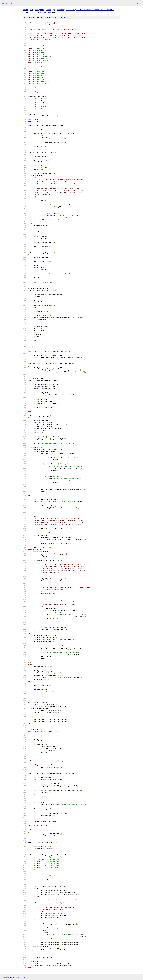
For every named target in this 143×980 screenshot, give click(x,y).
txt (135, 977)
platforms (42, 12)
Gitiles (12, 977)
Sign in (139, 3)
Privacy (17, 977)
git (54, 10)
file (64, 17)
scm (37, 10)
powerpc (32, 12)
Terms (23, 977)
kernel (26, 10)
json (139, 977)
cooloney (61, 10)
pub (32, 10)
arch (25, 12)
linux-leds (71, 10)
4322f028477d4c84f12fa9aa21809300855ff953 (95, 10)
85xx (50, 12)
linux (42, 10)
